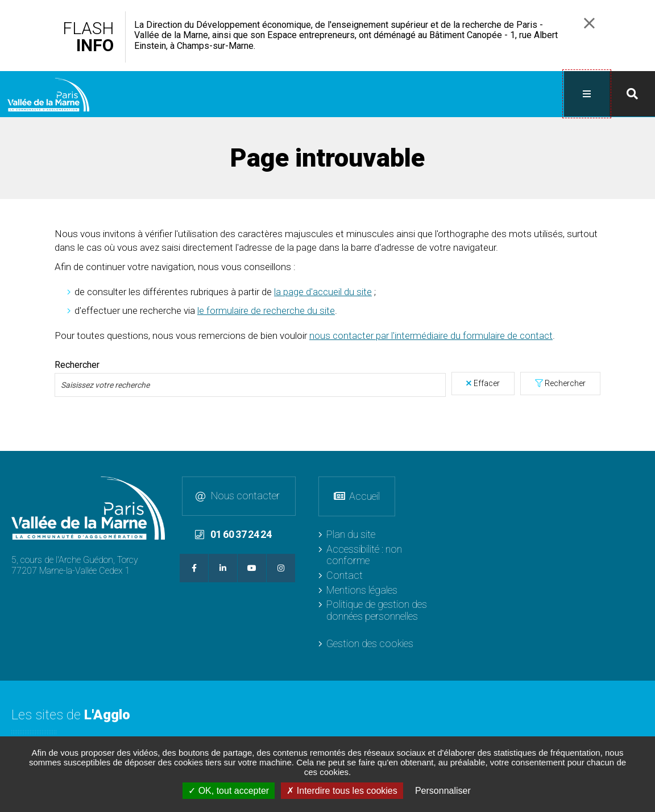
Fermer (589, 23)
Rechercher (565, 382)
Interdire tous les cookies (342, 791)
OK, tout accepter (229, 791)
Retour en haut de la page (644, 462)
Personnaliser (443, 791)
